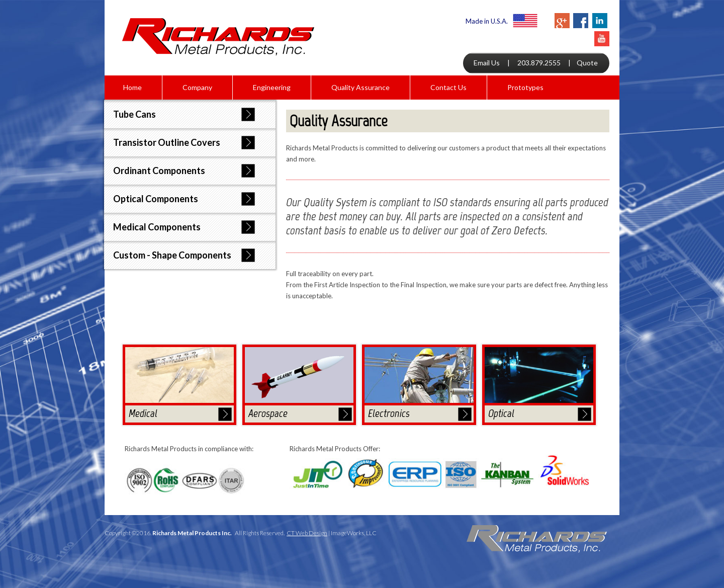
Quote (587, 63)
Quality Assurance (360, 87)
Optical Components (156, 199)
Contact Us (448, 87)
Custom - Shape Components (172, 255)
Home (132, 87)
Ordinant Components (159, 171)
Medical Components (157, 227)
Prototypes (525, 87)
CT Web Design (307, 533)
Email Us (487, 63)
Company (197, 87)
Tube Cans (134, 114)
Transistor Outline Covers (167, 142)
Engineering (272, 87)
